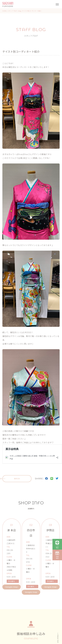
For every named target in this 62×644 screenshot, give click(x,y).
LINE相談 (57, 547)
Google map (12, 587)
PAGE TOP (58, 639)
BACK (17, 479)
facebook (46, 479)
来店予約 (57, 558)
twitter (57, 479)
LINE (52, 479)
